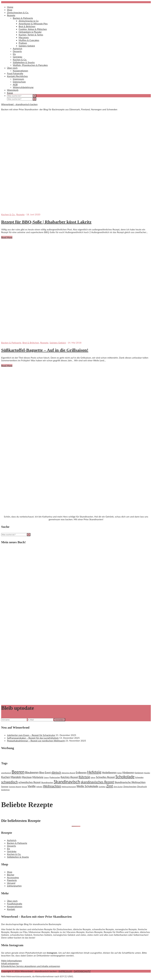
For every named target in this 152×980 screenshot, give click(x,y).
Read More (7, 237)
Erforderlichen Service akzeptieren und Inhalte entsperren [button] (31, 966)
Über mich (12, 901)
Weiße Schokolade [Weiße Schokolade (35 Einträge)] (87, 786)
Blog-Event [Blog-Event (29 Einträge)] (45, 772)
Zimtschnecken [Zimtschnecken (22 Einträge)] (130, 787)
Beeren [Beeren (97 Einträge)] (18, 772)
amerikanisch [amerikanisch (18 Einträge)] (6, 773)
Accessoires (13, 877)
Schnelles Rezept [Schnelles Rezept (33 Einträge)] (105, 777)
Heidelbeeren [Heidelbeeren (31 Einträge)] (109, 772)
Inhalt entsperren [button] (10, 963)
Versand (11, 883)
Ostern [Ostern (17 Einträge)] (46, 777)
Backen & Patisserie (11, 343)
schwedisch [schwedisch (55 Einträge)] (9, 782)
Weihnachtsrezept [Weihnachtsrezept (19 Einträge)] (69, 787)
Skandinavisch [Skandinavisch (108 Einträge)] (67, 782)
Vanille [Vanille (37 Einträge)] (32, 786)
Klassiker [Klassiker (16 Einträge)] (147, 773)
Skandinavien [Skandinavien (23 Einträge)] (47, 782)
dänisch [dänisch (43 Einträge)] (56, 772)
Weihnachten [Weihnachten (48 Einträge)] (52, 786)
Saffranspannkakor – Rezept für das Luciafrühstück (33, 738)
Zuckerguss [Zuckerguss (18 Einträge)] (5, 790)
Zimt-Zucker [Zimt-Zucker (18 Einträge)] (118, 787)
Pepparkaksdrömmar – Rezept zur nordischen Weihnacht (36, 741)
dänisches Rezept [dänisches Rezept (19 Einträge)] (68, 773)
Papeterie (12, 880)
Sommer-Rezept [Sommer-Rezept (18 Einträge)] (15, 787)
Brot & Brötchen (31, 343)
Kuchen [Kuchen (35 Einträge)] (6, 777)
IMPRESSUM (65, 971)
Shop (10, 872)
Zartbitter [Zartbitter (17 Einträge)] (102, 787)
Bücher (11, 875)
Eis (8, 849)
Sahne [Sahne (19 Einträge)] (93, 777)
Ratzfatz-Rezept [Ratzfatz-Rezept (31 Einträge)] (69, 777)
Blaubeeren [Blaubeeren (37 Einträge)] (32, 772)
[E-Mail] (40, 720)
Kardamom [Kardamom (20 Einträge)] (139, 773)
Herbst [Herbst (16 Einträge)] (119, 773)
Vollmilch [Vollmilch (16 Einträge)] (39, 787)
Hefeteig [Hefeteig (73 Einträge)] (94, 772)
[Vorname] (14, 720)
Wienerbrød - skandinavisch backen (19, 104)
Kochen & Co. (8, 214)
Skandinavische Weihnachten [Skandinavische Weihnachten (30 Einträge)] (130, 782)
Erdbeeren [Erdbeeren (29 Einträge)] (81, 772)
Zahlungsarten (14, 886)
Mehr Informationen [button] (11, 961)
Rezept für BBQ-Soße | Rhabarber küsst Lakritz (46, 222)
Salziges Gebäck (58, 343)
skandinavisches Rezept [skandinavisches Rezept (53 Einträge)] (97, 782)
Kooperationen (15, 906)
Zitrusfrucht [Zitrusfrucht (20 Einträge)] (142, 787)
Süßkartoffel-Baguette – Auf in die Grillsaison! (45, 350)
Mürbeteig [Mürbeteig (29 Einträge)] (38, 777)
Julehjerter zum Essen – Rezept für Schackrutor (31, 735)
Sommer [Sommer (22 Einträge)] (5, 787)
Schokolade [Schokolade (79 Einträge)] (125, 777)
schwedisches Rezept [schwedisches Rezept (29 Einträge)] (29, 782)
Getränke (12, 851)
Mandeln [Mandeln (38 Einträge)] (16, 777)
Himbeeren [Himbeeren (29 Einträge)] (128, 772)
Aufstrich (12, 840)
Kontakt (11, 909)
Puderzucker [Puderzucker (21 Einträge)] (55, 777)
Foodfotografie (15, 904)
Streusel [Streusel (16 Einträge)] (24, 787)
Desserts (11, 846)
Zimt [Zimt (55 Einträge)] (110, 786)
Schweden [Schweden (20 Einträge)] (139, 777)
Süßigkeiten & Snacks (18, 857)
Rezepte (20, 214)
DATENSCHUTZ (82, 971)
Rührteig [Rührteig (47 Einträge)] (84, 777)
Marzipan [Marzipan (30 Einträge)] (27, 777)
